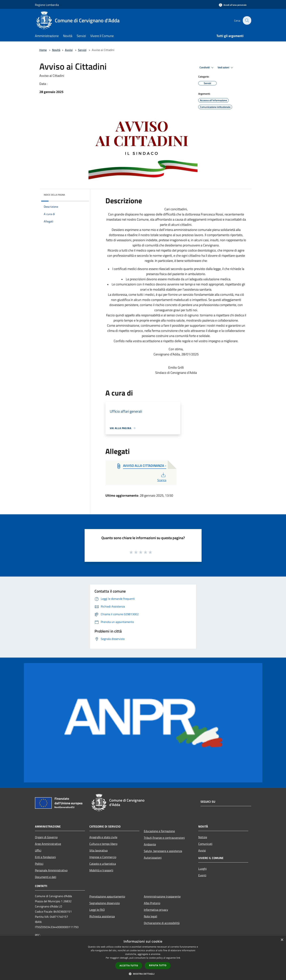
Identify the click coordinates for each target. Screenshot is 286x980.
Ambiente (150, 844)
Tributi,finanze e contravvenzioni (164, 838)
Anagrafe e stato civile (103, 837)
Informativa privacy (156, 910)
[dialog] (143, 958)
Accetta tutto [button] (129, 966)
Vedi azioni (226, 68)
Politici (39, 864)
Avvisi (69, 50)
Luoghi (202, 869)
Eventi (202, 875)
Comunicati (205, 844)
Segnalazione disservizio (105, 903)
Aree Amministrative (48, 844)
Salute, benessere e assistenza (163, 851)
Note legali (151, 916)
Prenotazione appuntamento (107, 896)
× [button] (282, 940)
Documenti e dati (46, 877)
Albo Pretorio (152, 903)
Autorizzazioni (153, 858)
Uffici (38, 850)
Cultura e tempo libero (103, 844)
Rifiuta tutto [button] (158, 965)
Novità (56, 50)
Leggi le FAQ (97, 910)
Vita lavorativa (98, 850)
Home (43, 50)
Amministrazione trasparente (162, 896)
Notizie (203, 837)
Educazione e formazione (159, 831)
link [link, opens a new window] (178, 958)
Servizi (82, 50)
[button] (143, 974)
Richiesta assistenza (102, 916)
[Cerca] (247, 20)
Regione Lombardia (47, 5)
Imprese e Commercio (103, 857)
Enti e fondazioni (45, 857)
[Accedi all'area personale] (233, 5)
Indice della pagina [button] (54, 195)
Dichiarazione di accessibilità (162, 923)
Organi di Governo (46, 837)
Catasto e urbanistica (103, 864)
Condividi (207, 68)
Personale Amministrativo (51, 870)
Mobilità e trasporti (101, 870)
